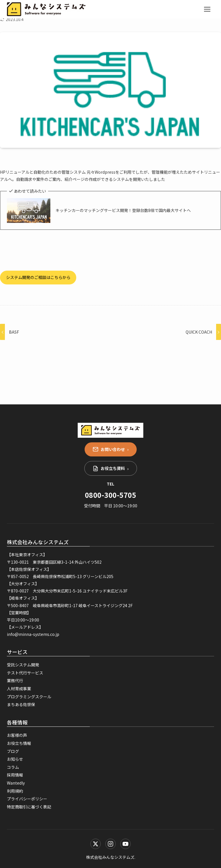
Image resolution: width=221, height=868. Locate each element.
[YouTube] (125, 844)
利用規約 (15, 791)
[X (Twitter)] (96, 844)
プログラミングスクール (29, 697)
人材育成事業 (19, 689)
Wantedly (16, 783)
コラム (13, 767)
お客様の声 (17, 735)
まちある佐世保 (21, 704)
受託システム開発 (23, 665)
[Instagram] (110, 844)
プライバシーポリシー (27, 799)
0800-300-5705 (110, 495)
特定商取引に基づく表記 (29, 807)
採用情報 (15, 775)
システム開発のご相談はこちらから (38, 277)
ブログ (13, 751)
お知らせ (15, 759)
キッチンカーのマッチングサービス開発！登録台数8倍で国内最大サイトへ (123, 210)
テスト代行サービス (25, 673)
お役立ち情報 (19, 743)
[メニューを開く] (207, 9)
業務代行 (15, 680)
